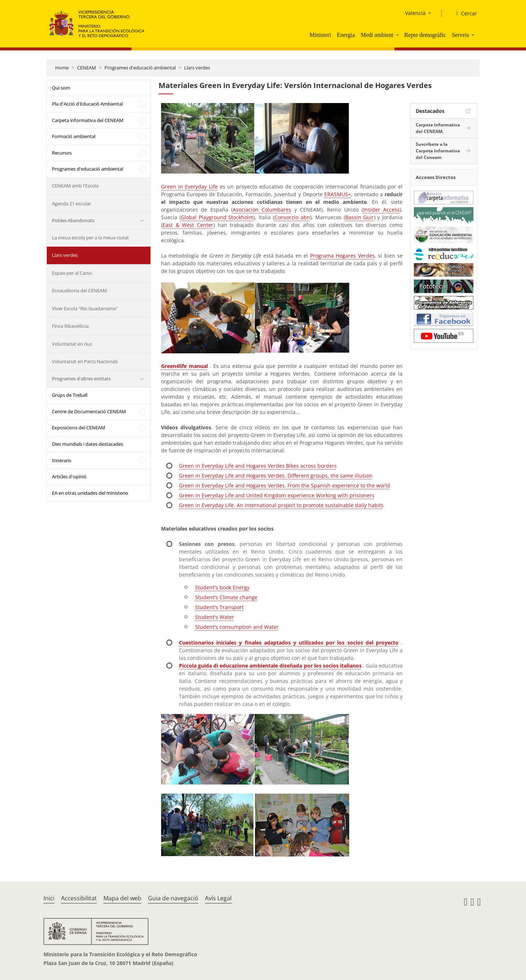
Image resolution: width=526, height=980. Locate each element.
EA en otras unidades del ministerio (90, 493)
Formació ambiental (74, 136)
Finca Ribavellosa (70, 326)
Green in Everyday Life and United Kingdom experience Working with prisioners (277, 495)
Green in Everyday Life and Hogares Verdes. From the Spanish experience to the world (285, 485)
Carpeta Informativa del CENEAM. (438, 128)
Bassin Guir (360, 217)
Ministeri (320, 35)
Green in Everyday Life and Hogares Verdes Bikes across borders (258, 466)
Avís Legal (218, 898)
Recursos (62, 153)
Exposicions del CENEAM (79, 428)
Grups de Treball (70, 395)
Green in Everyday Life (189, 187)
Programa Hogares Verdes (342, 256)
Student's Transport (219, 607)
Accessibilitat (79, 898)
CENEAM (87, 68)
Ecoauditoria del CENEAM (79, 290)
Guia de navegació (173, 898)
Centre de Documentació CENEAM (89, 411)
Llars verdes (197, 68)
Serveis (460, 35)
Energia (346, 35)
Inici (49, 898)
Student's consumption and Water (237, 627)
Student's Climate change (226, 597)
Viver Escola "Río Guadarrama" (85, 308)
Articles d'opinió (69, 476)
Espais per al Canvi (72, 273)
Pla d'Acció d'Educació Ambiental (87, 104)
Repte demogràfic (425, 35)
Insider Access (381, 210)
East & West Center (188, 225)
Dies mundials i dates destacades (87, 444)
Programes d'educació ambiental (140, 68)
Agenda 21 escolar (71, 204)
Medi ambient (377, 35)
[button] (398, 35)
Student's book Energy (222, 587)
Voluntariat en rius (72, 344)
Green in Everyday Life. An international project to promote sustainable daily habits (281, 505)
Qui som (61, 88)
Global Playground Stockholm (217, 217)
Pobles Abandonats (73, 220)
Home (62, 68)
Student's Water (215, 617)
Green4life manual (184, 366)
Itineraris (62, 460)
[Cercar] (464, 14)
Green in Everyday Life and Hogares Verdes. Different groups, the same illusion (276, 476)
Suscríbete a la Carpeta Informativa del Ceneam (438, 151)
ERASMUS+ (338, 194)
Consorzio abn (292, 217)
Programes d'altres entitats (81, 379)
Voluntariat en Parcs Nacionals (85, 361)
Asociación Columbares (262, 210)
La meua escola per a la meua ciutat (90, 238)
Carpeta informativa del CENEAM (88, 120)
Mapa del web (122, 898)
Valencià (415, 13)
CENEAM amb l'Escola (75, 186)
